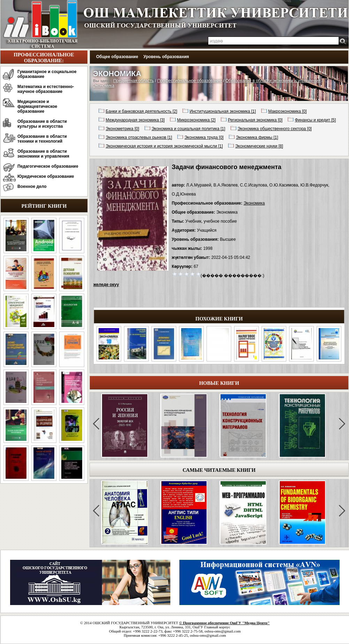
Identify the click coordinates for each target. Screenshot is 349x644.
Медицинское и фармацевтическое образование (37, 106)
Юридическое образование (46, 176)
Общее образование (117, 57)
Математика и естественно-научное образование (46, 89)
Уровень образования (166, 57)
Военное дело (32, 186)
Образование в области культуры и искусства (42, 124)
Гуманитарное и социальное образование (47, 74)
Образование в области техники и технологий (42, 139)
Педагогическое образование (48, 166)
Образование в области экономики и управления (43, 154)
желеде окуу (106, 285)
